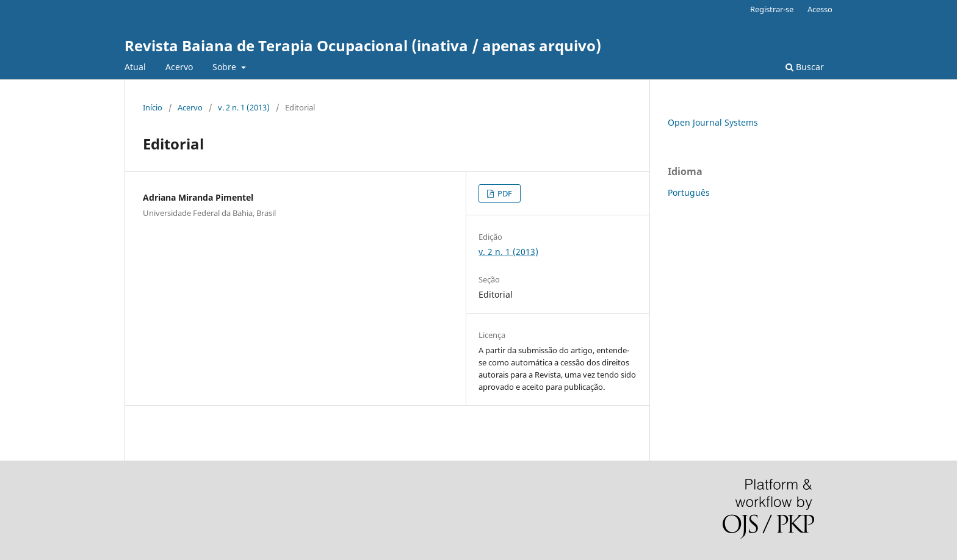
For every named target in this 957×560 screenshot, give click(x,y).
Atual (135, 67)
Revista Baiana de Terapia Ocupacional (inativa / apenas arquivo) (363, 45)
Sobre (226, 67)
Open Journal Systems (713, 122)
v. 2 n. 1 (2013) (244, 107)
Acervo (179, 67)
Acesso (820, 9)
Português (689, 192)
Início (153, 107)
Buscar (805, 67)
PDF (504, 193)
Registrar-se (772, 9)
